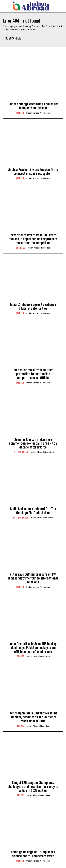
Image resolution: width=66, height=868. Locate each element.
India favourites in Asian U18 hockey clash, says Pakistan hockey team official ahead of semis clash (33, 648)
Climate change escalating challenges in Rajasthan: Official (33, 106)
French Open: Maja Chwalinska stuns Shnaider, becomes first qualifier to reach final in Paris (33, 717)
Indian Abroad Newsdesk (38, 113)
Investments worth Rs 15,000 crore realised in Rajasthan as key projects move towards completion (33, 239)
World (21, 113)
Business (21, 248)
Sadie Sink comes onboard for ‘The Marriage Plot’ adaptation (33, 511)
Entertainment (21, 452)
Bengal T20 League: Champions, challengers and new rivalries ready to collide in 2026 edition (33, 787)
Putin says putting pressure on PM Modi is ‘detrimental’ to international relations (33, 578)
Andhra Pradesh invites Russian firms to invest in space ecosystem (33, 172)
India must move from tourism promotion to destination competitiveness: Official (33, 374)
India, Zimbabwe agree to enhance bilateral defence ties (33, 306)
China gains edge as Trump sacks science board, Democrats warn (33, 854)
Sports (21, 656)
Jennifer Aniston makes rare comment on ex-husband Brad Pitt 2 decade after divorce (33, 443)
